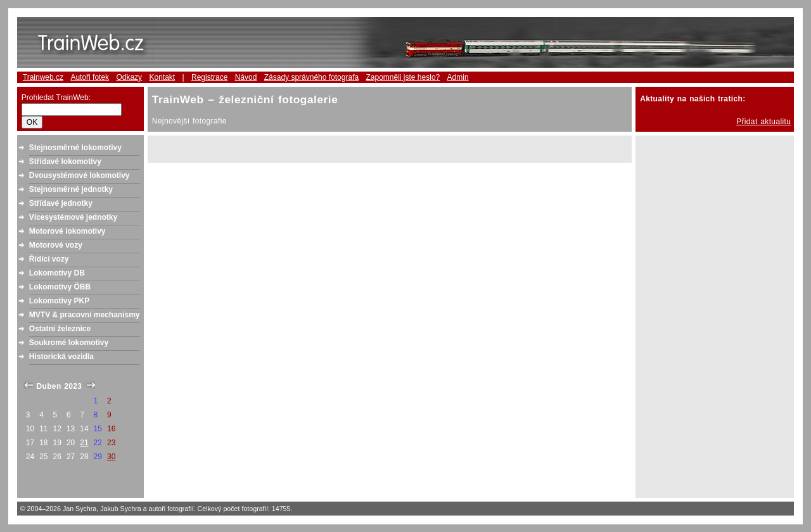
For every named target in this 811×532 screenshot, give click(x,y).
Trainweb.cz (43, 77)
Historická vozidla (61, 357)
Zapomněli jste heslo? (403, 77)
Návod (246, 77)
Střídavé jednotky (61, 203)
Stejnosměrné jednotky (71, 189)
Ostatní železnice (60, 329)
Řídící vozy (49, 259)
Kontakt (162, 77)
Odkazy (129, 77)
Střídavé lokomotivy (65, 161)
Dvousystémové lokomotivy (80, 175)
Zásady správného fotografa (311, 77)
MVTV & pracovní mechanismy (85, 315)
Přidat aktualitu (763, 122)
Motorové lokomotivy (67, 231)
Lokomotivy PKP (59, 301)
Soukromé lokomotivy (69, 343)
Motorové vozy (56, 245)
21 (84, 443)
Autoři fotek (90, 77)
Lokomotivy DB (57, 273)
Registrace (209, 77)
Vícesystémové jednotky (73, 217)
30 (111, 457)
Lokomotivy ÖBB (60, 287)
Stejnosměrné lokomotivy (75, 148)
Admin (458, 77)
